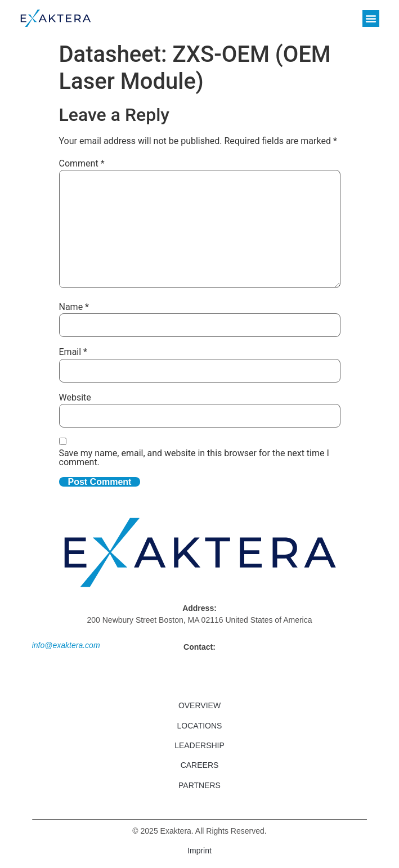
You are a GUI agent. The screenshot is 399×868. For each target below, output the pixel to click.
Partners (199, 785)
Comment (82, 164)
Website (75, 398)
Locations (200, 726)
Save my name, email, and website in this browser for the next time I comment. (194, 458)
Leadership (199, 745)
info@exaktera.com (66, 645)
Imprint (199, 851)
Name (74, 307)
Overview (199, 705)
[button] (371, 19)
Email (73, 352)
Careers (200, 765)
